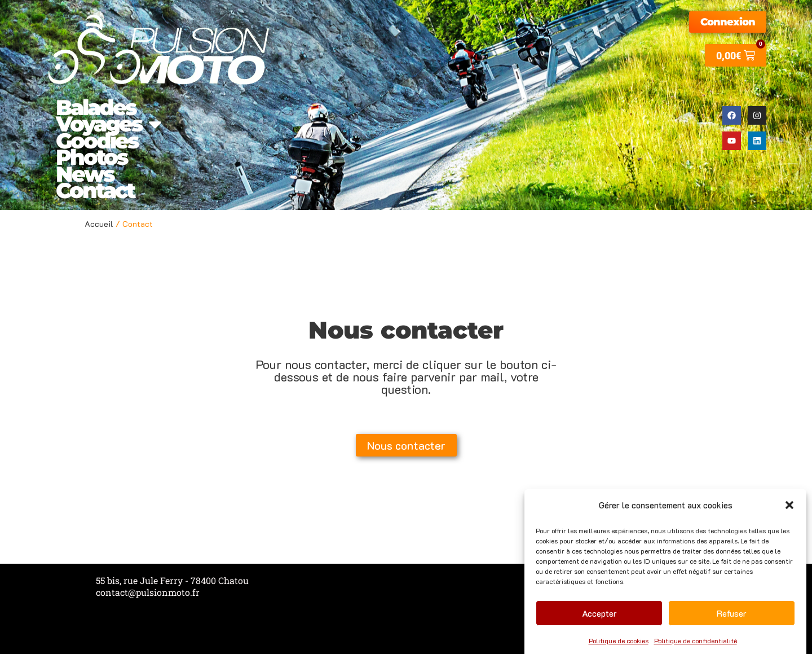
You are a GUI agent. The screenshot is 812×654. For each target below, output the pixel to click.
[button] (789, 539)
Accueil (99, 224)
